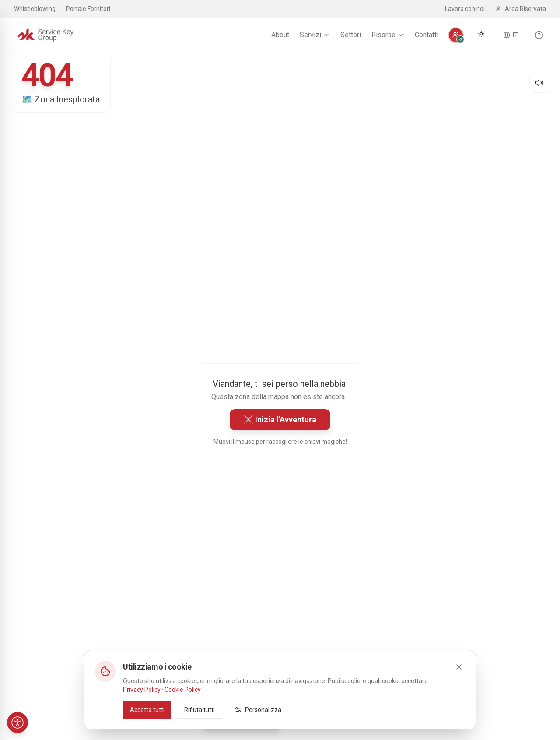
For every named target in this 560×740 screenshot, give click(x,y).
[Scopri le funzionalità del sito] (539, 35)
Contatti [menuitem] (427, 35)
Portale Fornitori (88, 9)
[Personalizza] (456, 35)
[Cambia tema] (481, 34)
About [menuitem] (280, 35)
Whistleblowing (35, 9)
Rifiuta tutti (199, 709)
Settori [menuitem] (351, 35)
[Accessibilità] (17, 722)
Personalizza (258, 709)
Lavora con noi (465, 9)
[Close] (459, 666)
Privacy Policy (142, 689)
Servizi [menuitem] (315, 35)
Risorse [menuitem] (388, 35)
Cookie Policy (183, 689)
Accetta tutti (147, 709)
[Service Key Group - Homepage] (45, 35)
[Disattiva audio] (539, 83)
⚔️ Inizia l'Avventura (280, 419)
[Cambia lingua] (511, 35)
